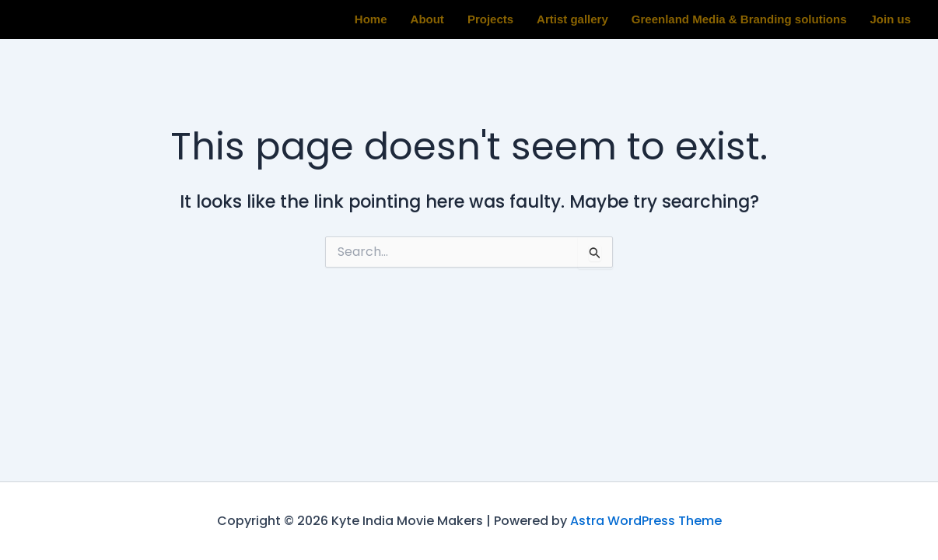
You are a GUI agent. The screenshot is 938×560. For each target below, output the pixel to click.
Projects (490, 19)
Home (371, 19)
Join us (890, 19)
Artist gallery (572, 19)
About (427, 19)
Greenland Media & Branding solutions (739, 19)
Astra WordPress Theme (646, 521)
